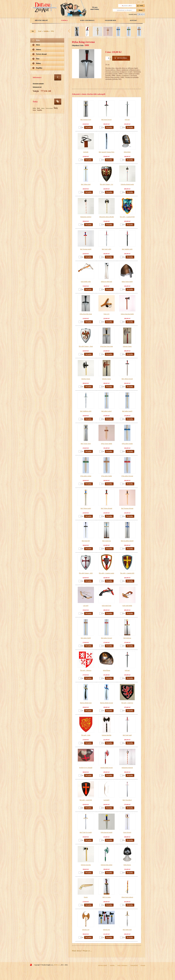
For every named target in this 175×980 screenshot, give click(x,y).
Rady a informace (87, 20)
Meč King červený (107, 120)
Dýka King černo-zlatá (107, 346)
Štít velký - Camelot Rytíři (127, 217)
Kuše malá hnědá (127, 606)
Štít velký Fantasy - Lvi (107, 184)
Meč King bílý (86, 541)
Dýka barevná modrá (107, 832)
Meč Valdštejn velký (86, 411)
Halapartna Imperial (127, 768)
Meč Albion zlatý (86, 184)
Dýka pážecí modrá (127, 444)
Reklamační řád (37, 87)
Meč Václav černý (86, 444)
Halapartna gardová (86, 217)
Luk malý (86, 606)
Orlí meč (127, 120)
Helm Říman (107, 670)
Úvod (40, 31)
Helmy (39, 63)
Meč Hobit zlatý (127, 930)
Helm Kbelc (127, 152)
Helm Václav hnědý (127, 282)
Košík (141, 6)
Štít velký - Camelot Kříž (127, 573)
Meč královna (127, 638)
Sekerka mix (106, 930)
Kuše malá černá (107, 606)
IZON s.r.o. (57, 965)
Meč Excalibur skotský (127, 541)
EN (143, 2)
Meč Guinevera (106, 541)
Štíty (38, 59)
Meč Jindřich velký (127, 249)
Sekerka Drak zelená (107, 865)
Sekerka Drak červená (107, 768)
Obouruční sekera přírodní (107, 217)
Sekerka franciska (86, 865)
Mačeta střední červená (107, 703)
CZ (139, 2)
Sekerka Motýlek (106, 735)
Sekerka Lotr (86, 930)
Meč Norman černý (86, 120)
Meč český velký (107, 249)
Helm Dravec (127, 865)
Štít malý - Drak (86, 735)
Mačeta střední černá (86, 703)
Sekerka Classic (127, 346)
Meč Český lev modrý (86, 832)
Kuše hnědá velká (86, 282)
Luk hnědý (107, 800)
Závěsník (86, 152)
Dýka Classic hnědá (107, 444)
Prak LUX (107, 314)
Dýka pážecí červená (127, 476)
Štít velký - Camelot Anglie (107, 573)
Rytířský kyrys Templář (86, 768)
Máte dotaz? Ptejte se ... (82, 951)
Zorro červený (127, 832)
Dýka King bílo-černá (86, 314)
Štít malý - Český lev (127, 703)
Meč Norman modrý (86, 249)
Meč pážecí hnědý (86, 638)
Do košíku (122, 58)
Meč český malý (127, 735)
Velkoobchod (110, 20)
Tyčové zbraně (41, 54)
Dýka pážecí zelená (86, 476)
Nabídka (64, 20)
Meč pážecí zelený (107, 411)
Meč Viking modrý (86, 508)
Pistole (86, 897)
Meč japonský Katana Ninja (106, 152)
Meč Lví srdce (107, 897)
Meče (38, 45)
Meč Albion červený (127, 379)
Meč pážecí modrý (127, 411)
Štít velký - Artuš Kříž (86, 800)
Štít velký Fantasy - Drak (86, 346)
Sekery (39, 49)
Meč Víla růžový (127, 800)
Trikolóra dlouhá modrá (127, 184)
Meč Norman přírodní (127, 508)
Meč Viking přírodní (106, 508)
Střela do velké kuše (107, 282)
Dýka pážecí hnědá (107, 476)
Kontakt (133, 20)
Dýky (52, 31)
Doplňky (39, 68)
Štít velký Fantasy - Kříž (86, 573)
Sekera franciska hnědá (127, 314)
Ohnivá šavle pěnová (127, 897)
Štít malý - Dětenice (86, 670)
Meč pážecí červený (107, 638)
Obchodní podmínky (38, 83)
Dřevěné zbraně (41, 20)
